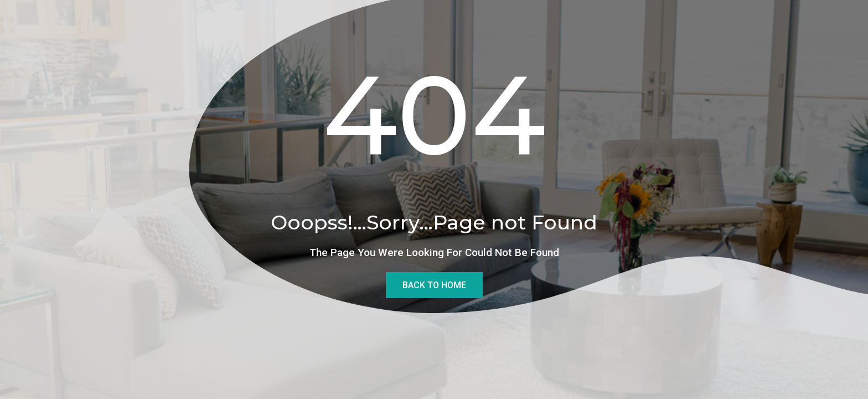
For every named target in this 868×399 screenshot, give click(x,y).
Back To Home (434, 285)
